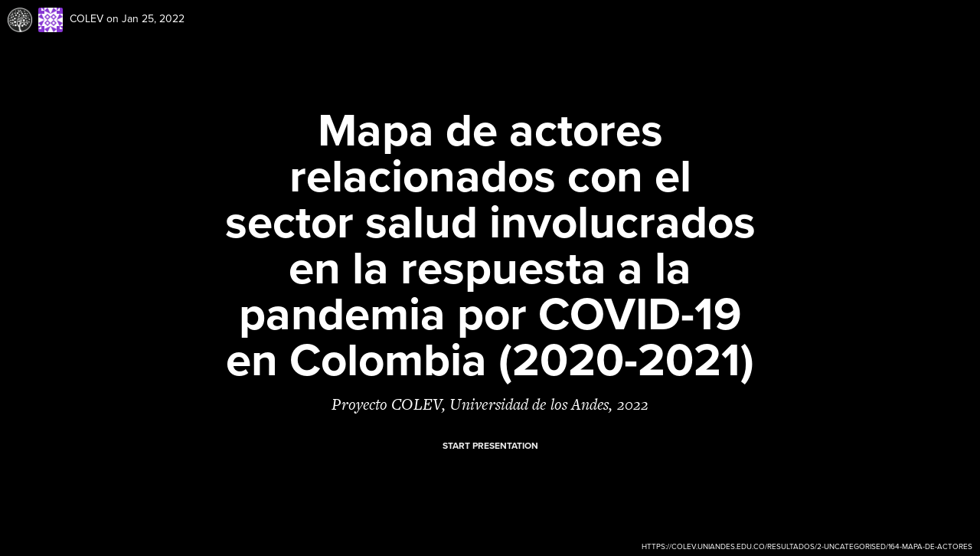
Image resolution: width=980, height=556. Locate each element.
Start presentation (490, 446)
